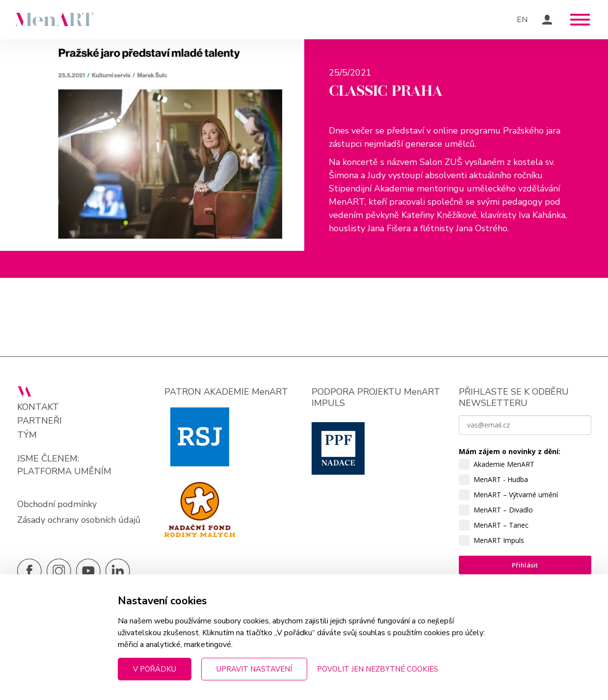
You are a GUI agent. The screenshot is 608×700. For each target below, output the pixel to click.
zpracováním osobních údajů (507, 648)
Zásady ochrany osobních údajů (79, 520)
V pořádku (155, 669)
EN (522, 20)
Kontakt (38, 407)
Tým (27, 435)
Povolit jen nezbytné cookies (378, 669)
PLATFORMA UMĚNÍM (64, 471)
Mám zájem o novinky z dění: (510, 451)
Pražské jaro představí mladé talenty (403, 112)
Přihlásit (525, 565)
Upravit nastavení (254, 669)
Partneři (40, 421)
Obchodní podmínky (57, 504)
